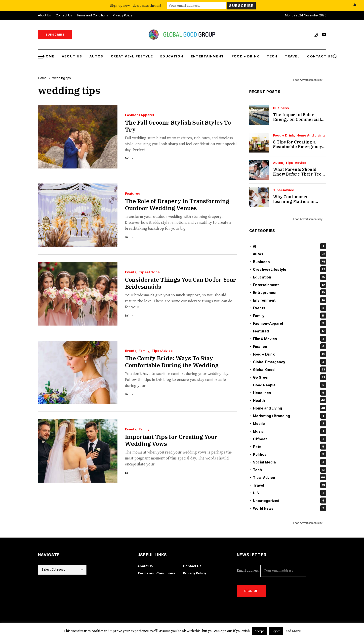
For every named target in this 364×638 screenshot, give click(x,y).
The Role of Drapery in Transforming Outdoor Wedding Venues (177, 204)
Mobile (290, 423)
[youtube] (324, 35)
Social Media (290, 462)
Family (144, 351)
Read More (292, 631)
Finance (290, 346)
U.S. (290, 493)
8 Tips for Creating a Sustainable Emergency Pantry (298, 147)
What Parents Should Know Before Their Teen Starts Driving (299, 174)
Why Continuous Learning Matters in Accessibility (294, 201)
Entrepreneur (290, 292)
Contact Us (192, 566)
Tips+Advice (149, 272)
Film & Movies (290, 339)
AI (290, 246)
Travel (290, 485)
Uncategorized (290, 501)
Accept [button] (259, 631)
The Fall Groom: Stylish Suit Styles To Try (178, 126)
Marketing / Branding (290, 416)
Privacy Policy (194, 573)
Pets (290, 447)
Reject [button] (276, 631)
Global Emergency (290, 362)
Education (290, 277)
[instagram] (316, 35)
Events (131, 272)
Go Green (290, 377)
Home (42, 78)
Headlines (290, 393)
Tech (290, 470)
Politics (290, 454)
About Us (145, 566)
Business (281, 108)
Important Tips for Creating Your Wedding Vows (171, 440)
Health (290, 400)
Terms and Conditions (156, 573)
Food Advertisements (306, 80)
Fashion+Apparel (140, 115)
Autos (278, 163)
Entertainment (290, 285)
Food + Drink (284, 135)
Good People (290, 385)
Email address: (272, 571)
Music (290, 431)
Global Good (290, 369)
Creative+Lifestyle (290, 269)
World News (290, 508)
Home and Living (311, 135)
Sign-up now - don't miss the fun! (136, 5)
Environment (290, 300)
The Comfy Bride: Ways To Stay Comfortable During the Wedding (172, 362)
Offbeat (290, 439)
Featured (133, 194)
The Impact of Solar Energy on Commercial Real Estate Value (297, 119)
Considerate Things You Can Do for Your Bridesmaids (181, 283)
